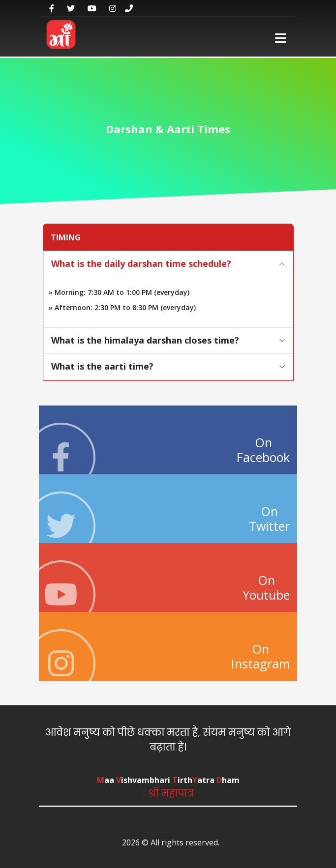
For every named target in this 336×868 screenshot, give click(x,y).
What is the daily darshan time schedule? (141, 263)
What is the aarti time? (102, 366)
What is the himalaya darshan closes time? (145, 340)
